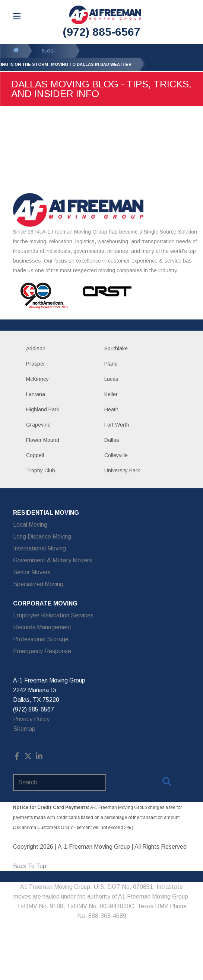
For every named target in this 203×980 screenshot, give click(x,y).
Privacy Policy (31, 719)
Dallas (112, 440)
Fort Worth (117, 425)
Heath (111, 409)
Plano (111, 364)
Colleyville (116, 455)
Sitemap (24, 729)
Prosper (36, 364)
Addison (36, 348)
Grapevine (38, 425)
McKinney (37, 379)
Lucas (111, 379)
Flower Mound (43, 440)
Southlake (116, 348)
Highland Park (43, 409)
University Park (122, 470)
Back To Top (30, 866)
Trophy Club (41, 470)
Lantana (36, 394)
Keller (111, 394)
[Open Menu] (17, 16)
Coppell (35, 455)
